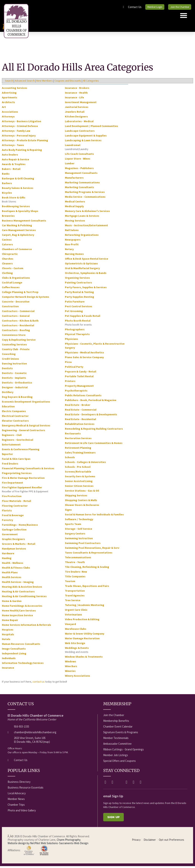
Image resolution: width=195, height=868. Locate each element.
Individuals (9, 660)
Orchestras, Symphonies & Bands (86, 275)
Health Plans (10, 574)
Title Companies (75, 578)
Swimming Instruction (79, 540)
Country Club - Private (16, 351)
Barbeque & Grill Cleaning (18, 180)
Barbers (7, 185)
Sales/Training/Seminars (80, 454)
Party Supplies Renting (80, 298)
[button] (184, 17)
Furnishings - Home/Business (20, 526)
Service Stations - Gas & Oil (82, 492)
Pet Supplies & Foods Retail (83, 318)
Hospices (8, 631)
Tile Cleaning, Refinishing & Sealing (87, 569)
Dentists (7, 370)
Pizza (68, 364)
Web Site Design (75, 645)
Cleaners (7, 265)
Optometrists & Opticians (81, 265)
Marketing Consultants (80, 189)
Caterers (7, 246)
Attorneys (8, 118)
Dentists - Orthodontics (17, 384)
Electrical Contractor (15, 418)
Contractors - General (16, 318)
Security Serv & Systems (80, 478)
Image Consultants (14, 650)
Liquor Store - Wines (78, 160)
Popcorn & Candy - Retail (81, 373)
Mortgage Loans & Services (82, 217)
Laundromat (73, 147)
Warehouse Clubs (76, 631)
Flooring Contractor (15, 507)
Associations (10, 113)
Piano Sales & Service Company (84, 359)
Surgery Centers (75, 535)
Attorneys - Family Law (16, 132)
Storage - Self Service (79, 530)
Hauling (7, 560)
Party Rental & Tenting (79, 294)
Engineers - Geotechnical (18, 441)
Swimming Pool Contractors (83, 545)
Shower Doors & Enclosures (82, 507)
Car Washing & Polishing (17, 227)
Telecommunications (78, 559)
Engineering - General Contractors (24, 432)
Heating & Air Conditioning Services (24, 598)
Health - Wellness (13, 565)
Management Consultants (81, 175)
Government (10, 536)
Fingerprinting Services (17, 475)
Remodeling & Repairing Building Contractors (94, 430)
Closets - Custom (13, 270)
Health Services (12, 579)
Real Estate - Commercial (81, 411)
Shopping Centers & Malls (81, 502)
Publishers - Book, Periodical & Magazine (91, 402)
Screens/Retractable (78, 473)
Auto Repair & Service (16, 161)
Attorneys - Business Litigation (22, 123)
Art (4, 109)
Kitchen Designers (76, 118)
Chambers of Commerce (17, 251)
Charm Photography (69, 841)
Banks (6, 175)
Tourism (70, 583)
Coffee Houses (11, 289)
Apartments (10, 99)
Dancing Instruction (14, 365)
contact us (39, 683)
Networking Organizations (82, 237)
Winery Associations (78, 677)
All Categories (91, 82)
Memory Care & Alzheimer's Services (87, 213)
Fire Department (12, 484)
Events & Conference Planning (21, 451)
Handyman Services (14, 550)
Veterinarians (74, 616)
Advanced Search (25, 82)
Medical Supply (74, 208)
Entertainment (11, 446)
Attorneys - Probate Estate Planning (25, 142)
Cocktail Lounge (12, 284)
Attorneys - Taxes (13, 147)
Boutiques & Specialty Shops (20, 213)
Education (8, 408)
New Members (45, 82)
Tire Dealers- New (76, 573)
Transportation (75, 592)
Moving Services (75, 222)
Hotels (6, 641)
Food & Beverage (13, 517)
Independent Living (14, 655)
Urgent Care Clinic (76, 611)
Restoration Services (78, 440)
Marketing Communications (82, 184)
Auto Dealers (10, 156)
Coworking (9, 356)
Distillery (8, 394)
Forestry (7, 522)
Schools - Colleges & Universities (85, 464)
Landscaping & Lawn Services (83, 142)
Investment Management (81, 104)
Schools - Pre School (78, 468)
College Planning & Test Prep (20, 294)
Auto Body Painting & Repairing (22, 152)
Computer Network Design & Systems (26, 298)
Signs (68, 511)
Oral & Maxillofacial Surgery (82, 270)
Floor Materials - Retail (16, 503)
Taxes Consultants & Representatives (89, 554)
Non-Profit (72, 246)
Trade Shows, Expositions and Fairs (87, 588)
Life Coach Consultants (79, 156)
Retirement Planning (78, 449)
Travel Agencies (75, 597)
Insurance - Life (74, 99)
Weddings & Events (77, 650)
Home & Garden (12, 603)
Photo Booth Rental (78, 322)
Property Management (79, 387)
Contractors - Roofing (16, 332)
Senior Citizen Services (79, 488)
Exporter (7, 456)
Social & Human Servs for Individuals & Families (94, 516)
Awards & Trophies (14, 166)
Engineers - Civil (12, 437)
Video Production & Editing (82, 621)
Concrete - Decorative (16, 303)
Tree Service (73, 602)
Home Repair (10, 622)
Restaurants (73, 435)
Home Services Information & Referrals (26, 627)
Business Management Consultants (24, 222)
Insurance (8, 669)
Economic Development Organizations (26, 403)
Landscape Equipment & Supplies (86, 137)
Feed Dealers (10, 465)
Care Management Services (19, 232)
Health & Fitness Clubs (16, 569)
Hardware (8, 555)
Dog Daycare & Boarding (17, 399)
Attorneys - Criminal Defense (20, 128)
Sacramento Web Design (74, 845)
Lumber (70, 165)
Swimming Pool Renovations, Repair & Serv (92, 550)
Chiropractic (10, 256)
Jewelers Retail (75, 113)
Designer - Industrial (15, 389)
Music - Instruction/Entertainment (86, 227)
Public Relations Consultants (83, 397)
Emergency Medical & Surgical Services (26, 427)
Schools (70, 459)
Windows (71, 663)
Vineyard (70, 626)
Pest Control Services (79, 308)
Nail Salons (72, 232)
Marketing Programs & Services (85, 194)
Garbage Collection (14, 531)
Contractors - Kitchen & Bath (20, 322)
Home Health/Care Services (19, 612)
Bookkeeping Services (16, 208)
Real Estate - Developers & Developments (91, 416)
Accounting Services (15, 90)
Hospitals (8, 636)
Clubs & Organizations (16, 279)
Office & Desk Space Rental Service (87, 260)
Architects (8, 104)
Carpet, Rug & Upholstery (18, 237)
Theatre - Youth (75, 564)
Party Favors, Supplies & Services (86, 289)
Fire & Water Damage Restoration (23, 480)
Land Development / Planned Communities (92, 128)
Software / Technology (79, 521)
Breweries (8, 217)
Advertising (9, 94)
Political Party (74, 368)
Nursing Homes (74, 256)
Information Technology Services (23, 665)
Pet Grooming (74, 313)
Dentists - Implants (14, 379)
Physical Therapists (77, 336)
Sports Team (73, 526)
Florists (7, 512)
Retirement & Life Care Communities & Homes (94, 445)
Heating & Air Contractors (18, 593)
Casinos (7, 241)
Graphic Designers (13, 541)
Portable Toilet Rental (79, 378)
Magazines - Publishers (79, 170)
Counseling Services (14, 346)
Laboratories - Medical (79, 123)
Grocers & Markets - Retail (19, 546)
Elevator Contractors (15, 422)
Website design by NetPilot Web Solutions (33, 845)
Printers (70, 383)
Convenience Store (14, 337)
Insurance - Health (76, 94)
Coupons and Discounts (68, 82)
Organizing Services (77, 279)
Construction (10, 308)
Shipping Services (76, 497)
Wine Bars (71, 668)
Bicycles (7, 194)
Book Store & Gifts (14, 199)
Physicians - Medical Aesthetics (84, 354)
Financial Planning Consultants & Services (28, 470)
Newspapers (73, 241)
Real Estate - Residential (80, 421)
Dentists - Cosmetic (14, 375)
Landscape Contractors (80, 132)
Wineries (70, 673)
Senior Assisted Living (79, 483)
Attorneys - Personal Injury (19, 137)
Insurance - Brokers (77, 90)
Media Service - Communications (85, 198)
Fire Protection (12, 498)
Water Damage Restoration (82, 640)
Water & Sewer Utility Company (85, 635)
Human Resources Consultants (21, 646)
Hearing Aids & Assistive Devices (22, 588)
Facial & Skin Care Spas (16, 460)
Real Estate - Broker (78, 407)
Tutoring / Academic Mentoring (85, 607)
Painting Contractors (78, 284)
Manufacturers (74, 179)
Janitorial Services (77, 109)
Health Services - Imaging (18, 584)
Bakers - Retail (11, 171)
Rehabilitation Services (80, 426)
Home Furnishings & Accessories (22, 607)
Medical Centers (75, 203)
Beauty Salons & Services (18, 190)
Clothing (7, 275)
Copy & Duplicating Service (19, 341)
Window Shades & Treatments (84, 658)
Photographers (75, 331)
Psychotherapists (76, 392)
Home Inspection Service (17, 617)
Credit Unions (10, 360)
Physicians (72, 341)
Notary (69, 251)
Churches (8, 260)
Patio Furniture (75, 303)
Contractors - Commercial (18, 313)
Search (9, 82)
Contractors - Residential (18, 327)
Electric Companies (14, 413)
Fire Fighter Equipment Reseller (22, 489)
